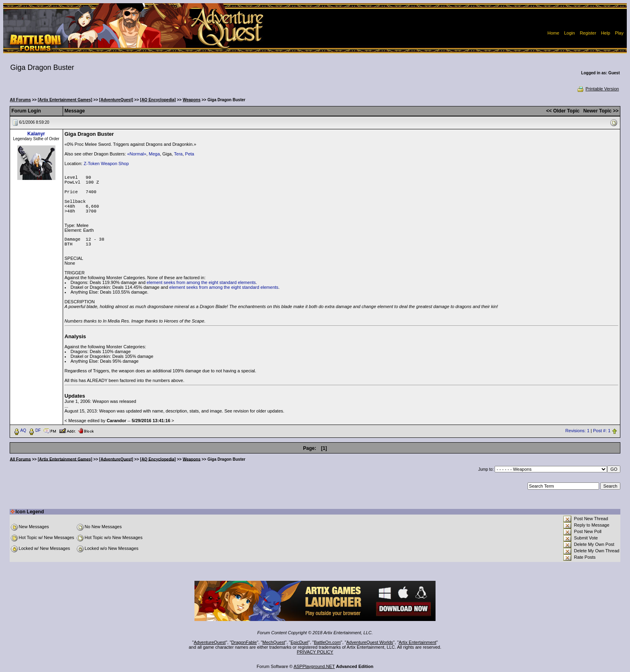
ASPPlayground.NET (314, 666)
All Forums (20, 100)
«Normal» (137, 154)
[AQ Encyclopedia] (158, 100)
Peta (190, 154)
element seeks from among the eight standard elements (201, 282)
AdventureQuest (210, 642)
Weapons (192, 100)
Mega (154, 154)
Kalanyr (36, 134)
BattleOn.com (327, 642)
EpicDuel (299, 642)
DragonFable (244, 642)
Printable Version (598, 89)
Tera (178, 154)
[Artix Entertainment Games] (65, 100)
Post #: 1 (602, 431)
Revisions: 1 (577, 431)
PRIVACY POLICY (315, 652)
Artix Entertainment (417, 642)
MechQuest (274, 642)
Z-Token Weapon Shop (106, 163)
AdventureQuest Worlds (370, 642)
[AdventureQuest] (116, 100)
